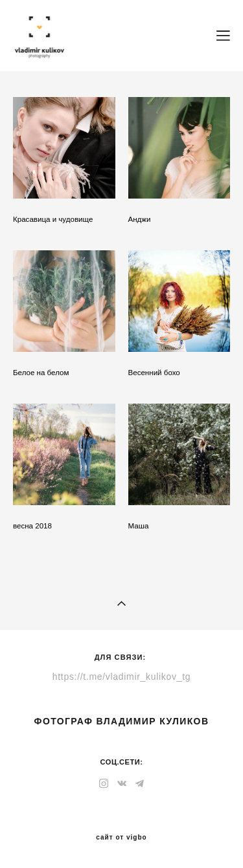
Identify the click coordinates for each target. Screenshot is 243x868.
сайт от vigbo (121, 838)
